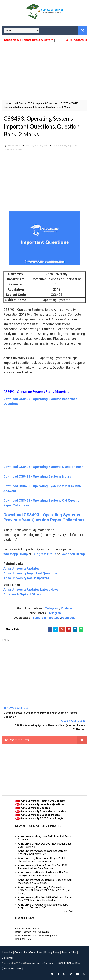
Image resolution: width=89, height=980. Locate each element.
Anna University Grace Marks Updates (43, 811)
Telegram (52, 608)
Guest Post (36, 952)
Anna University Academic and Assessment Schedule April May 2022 (43, 852)
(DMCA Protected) (12, 968)
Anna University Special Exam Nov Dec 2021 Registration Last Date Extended (43, 867)
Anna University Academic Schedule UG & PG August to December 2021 (43, 906)
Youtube (66, 608)
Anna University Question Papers (40, 815)
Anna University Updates (21, 568)
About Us (7, 952)
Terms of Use (69, 952)
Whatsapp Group (16, 554)
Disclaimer (8, 958)
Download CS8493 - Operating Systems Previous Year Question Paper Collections (44, 517)
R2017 (19, 149)
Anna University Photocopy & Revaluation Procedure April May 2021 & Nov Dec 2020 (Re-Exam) (44, 890)
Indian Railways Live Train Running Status (36, 935)
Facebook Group (73, 554)
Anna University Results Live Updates (43, 801)
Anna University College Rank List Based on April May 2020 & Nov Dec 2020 (45, 881)
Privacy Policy (52, 952)
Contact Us (21, 952)
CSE (64, 146)
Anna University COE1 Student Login (42, 818)
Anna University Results (27, 928)
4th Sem (57, 146)
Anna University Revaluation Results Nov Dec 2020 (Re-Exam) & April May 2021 (43, 874)
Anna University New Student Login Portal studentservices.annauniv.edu (41, 860)
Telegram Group (44, 554)
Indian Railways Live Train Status (32, 932)
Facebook (68, 618)
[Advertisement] (44, 68)
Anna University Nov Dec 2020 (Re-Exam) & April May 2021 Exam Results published (45, 899)
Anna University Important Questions (31, 573)
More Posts (69, 911)
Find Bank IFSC (23, 939)
